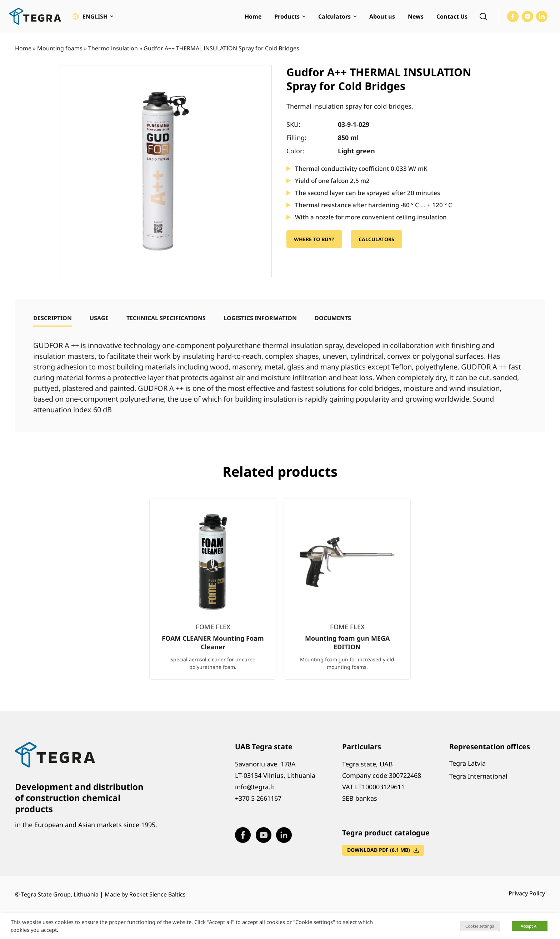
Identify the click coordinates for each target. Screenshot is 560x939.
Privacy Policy (527, 893)
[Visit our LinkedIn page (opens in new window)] (542, 16)
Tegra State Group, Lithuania (60, 894)
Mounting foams (60, 48)
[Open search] (483, 16)
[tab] (52, 318)
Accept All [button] (530, 926)
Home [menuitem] (253, 16)
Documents (333, 318)
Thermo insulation (113, 48)
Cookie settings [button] (480, 926)
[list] (280, 595)
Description (52, 318)
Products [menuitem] (287, 16)
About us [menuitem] (382, 16)
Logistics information (260, 318)
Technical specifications (166, 318)
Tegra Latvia (467, 763)
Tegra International (478, 776)
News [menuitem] (416, 16)
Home (23, 48)
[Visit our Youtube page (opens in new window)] (527, 16)
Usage (99, 318)
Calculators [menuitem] (334, 16)
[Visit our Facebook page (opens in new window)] (513, 16)
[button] (93, 16)
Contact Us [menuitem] (452, 16)
